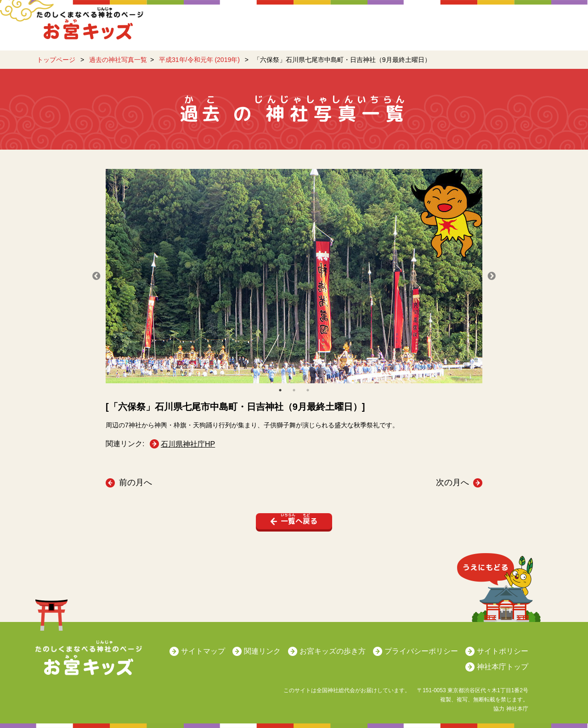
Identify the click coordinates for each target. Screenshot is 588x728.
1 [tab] (280, 390)
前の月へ (136, 482)
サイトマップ (203, 651)
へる (298, 520)
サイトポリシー (503, 651)
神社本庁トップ (503, 667)
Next (492, 276)
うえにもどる (499, 590)
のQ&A (524, 30)
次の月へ (452, 482)
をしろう (302, 30)
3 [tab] (308, 390)
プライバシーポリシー (421, 651)
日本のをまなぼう (384, 30)
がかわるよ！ (240, 25)
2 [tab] (294, 390)
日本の (462, 30)
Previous (96, 276)
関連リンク (262, 651)
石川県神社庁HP (188, 444)
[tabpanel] (294, 276)
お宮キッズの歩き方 (333, 651)
